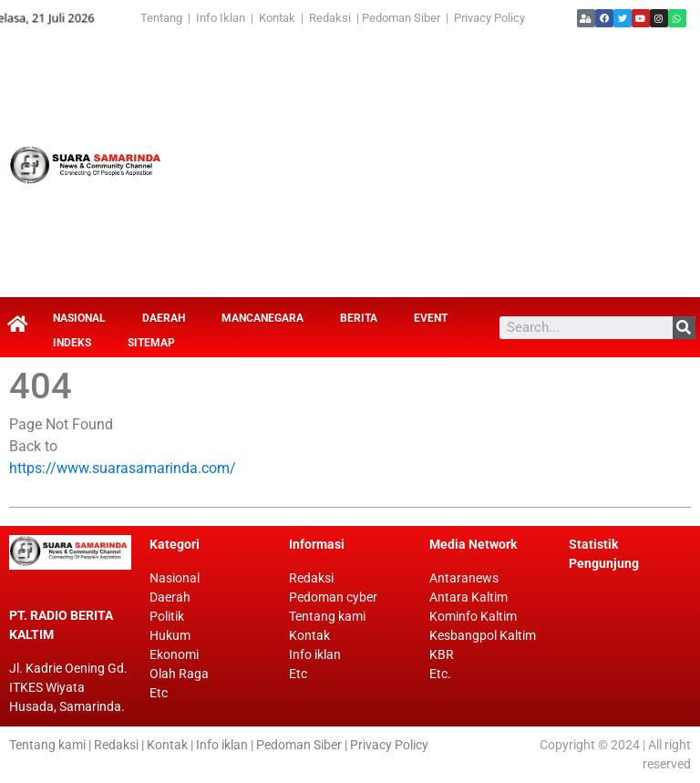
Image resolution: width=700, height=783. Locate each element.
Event (431, 318)
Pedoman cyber (333, 597)
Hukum (170, 635)
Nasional (79, 318)
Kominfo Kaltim (473, 616)
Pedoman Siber (401, 18)
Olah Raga (179, 674)
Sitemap (151, 343)
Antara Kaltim (468, 597)
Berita (359, 318)
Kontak (278, 18)
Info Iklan (221, 18)
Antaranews (464, 578)
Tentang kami (327, 616)
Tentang (164, 18)
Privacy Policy (489, 18)
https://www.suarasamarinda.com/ (123, 468)
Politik (167, 616)
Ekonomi (174, 654)
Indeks (72, 343)
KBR (442, 654)
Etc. (440, 674)
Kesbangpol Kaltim (483, 635)
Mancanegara (262, 318)
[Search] (684, 328)
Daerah (164, 318)
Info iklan (315, 654)
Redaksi (330, 18)
